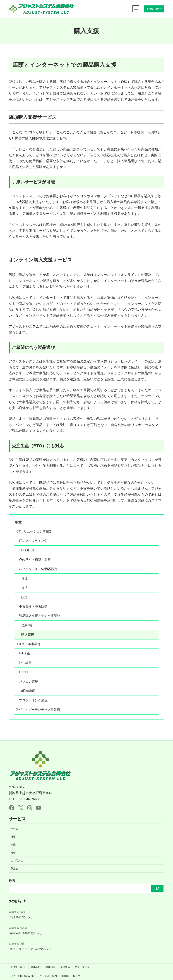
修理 (24, 578)
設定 (24, 597)
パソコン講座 (29, 682)
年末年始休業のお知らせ (26, 933)
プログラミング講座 (33, 700)
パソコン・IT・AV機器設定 (38, 569)
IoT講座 (24, 653)
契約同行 (28, 625)
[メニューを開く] (136, 9)
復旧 (24, 588)
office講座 (28, 691)
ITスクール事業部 (28, 644)
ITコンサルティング (33, 541)
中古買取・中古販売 (33, 606)
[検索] (157, 888)
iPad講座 (25, 663)
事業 (18, 522)
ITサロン (25, 672)
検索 (12, 881)
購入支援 (28, 634)
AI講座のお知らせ (21, 917)
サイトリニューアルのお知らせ (30, 949)
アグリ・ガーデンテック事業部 (38, 710)
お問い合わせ (154, 9)
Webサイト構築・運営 (35, 559)
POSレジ (28, 550)
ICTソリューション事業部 (34, 531)
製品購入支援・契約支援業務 (40, 616)
